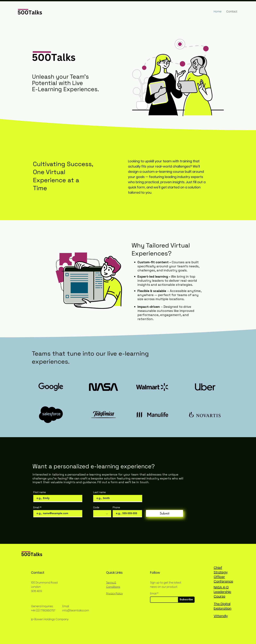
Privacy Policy (114, 594)
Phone (116, 507)
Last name (100, 492)
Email (36, 507)
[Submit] (164, 513)
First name (40, 492)
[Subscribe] (186, 600)
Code (96, 507)
